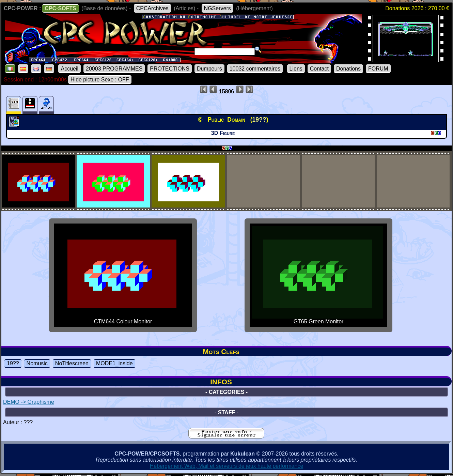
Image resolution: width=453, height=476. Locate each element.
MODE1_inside (114, 363)
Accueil (69, 69)
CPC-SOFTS (60, 8)
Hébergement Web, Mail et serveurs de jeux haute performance (227, 466)
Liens (296, 69)
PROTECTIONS (170, 69)
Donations (348, 69)
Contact (319, 69)
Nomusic (37, 363)
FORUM (378, 69)
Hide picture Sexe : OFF (100, 80)
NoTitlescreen (72, 363)
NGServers (217, 8)
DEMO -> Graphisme (29, 402)
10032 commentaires (255, 69)
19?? (13, 363)
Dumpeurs (209, 69)
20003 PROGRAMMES (114, 69)
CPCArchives (152, 8)
